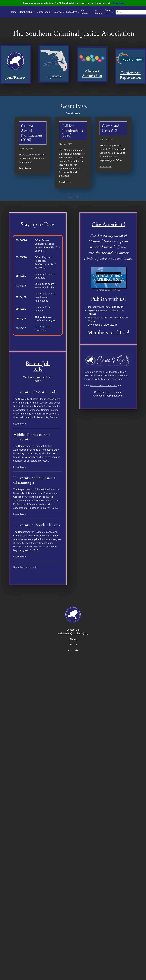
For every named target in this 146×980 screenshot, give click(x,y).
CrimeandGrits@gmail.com (108, 396)
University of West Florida (35, 392)
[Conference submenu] (51, 12)
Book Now (118, 3)
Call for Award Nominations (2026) (32, 133)
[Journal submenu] (63, 12)
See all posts (73, 113)
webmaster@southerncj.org (73, 633)
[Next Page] (76, 197)
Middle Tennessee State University (32, 437)
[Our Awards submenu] (91, 12)
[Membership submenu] (34, 12)
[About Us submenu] (113, 12)
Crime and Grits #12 (111, 128)
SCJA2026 (54, 76)
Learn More (20, 424)
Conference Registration (131, 75)
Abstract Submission (92, 74)
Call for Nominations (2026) (72, 131)
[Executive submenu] (78, 12)
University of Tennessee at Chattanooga (35, 480)
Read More (25, 168)
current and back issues (104, 386)
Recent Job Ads (38, 367)
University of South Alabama (37, 525)
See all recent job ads (25, 567)
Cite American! (108, 224)
